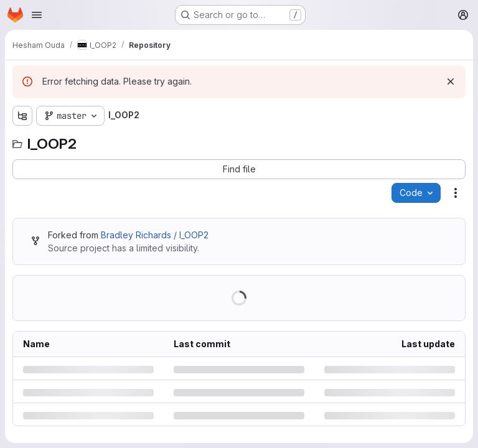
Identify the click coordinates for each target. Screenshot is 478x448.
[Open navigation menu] (37, 15)
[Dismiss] (451, 82)
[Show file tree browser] (22, 116)
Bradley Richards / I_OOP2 (155, 235)
